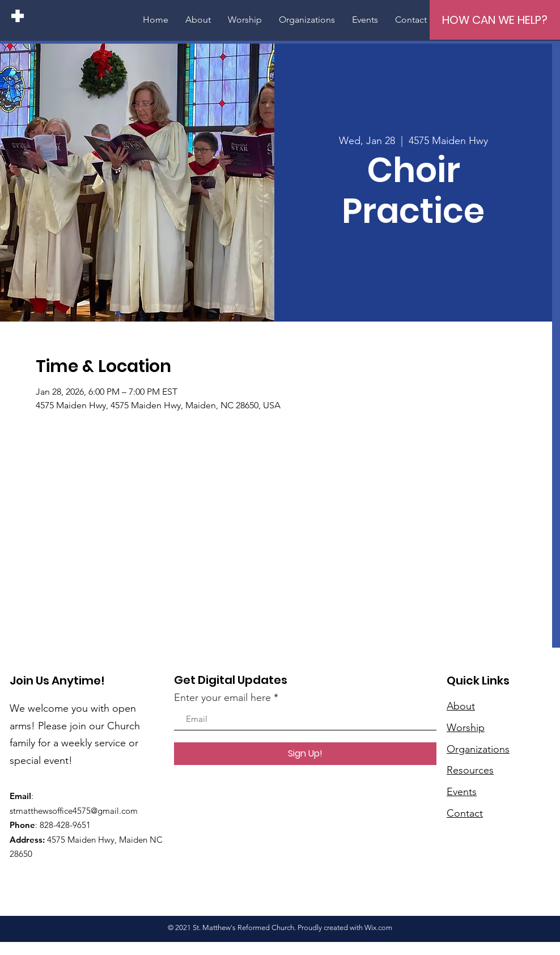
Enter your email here (222, 698)
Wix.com (378, 927)
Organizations (478, 749)
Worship (466, 728)
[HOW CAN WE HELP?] (495, 20)
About (461, 706)
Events (462, 792)
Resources (470, 770)
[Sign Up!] (305, 754)
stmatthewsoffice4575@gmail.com (74, 811)
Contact (465, 813)
